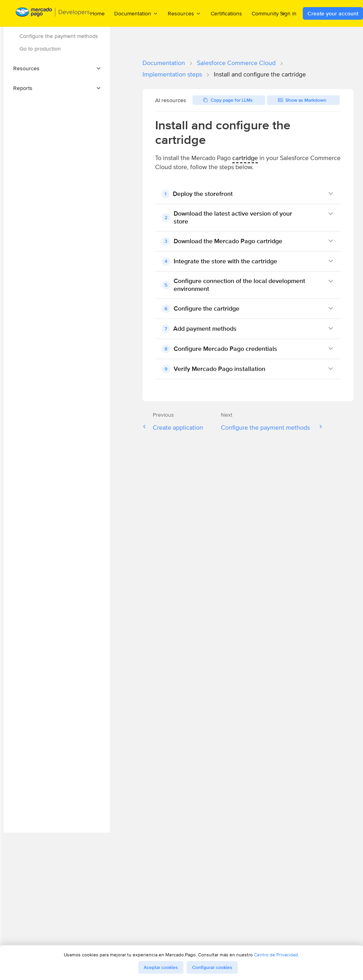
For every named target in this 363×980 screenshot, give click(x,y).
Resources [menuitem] (184, 13)
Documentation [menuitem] (136, 13)
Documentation (164, 63)
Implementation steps (172, 74)
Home (97, 13)
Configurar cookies (212, 967)
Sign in (288, 13)
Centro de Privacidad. (277, 955)
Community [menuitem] (269, 13)
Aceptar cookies (161, 967)
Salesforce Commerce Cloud (236, 63)
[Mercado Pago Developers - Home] (53, 14)
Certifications (226, 13)
